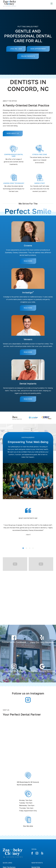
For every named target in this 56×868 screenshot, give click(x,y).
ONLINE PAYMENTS (28, 56)
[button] (6, 545)
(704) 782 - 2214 (16, 49)
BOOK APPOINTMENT (38, 49)
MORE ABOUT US (13, 133)
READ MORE (28, 261)
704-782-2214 (28, 826)
